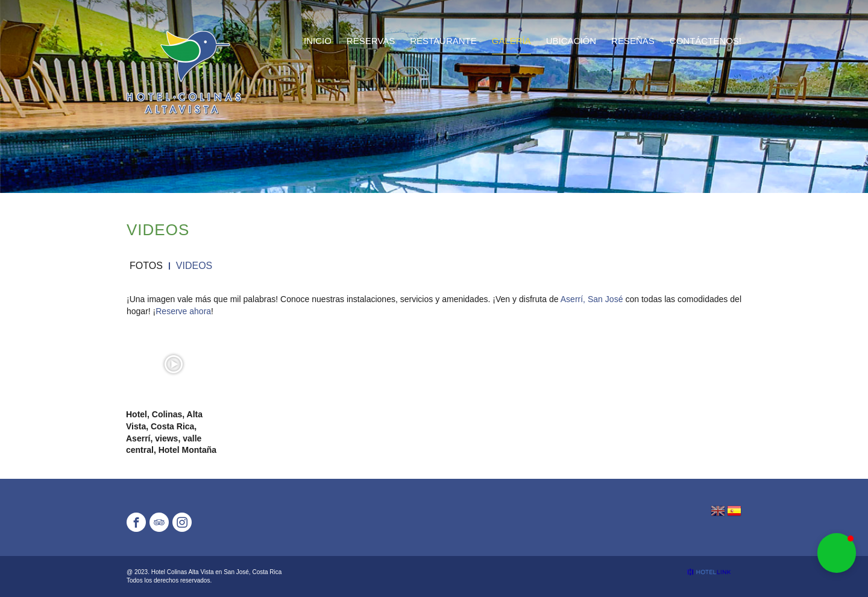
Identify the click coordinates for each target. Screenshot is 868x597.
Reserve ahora (183, 311)
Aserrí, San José (592, 299)
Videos (194, 266)
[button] (837, 553)
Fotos (146, 266)
